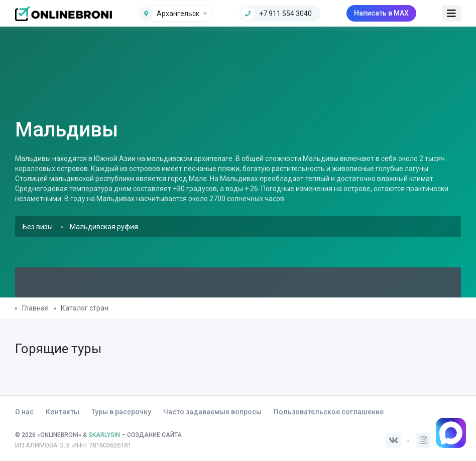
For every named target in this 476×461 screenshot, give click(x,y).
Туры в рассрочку (121, 412)
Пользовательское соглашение (329, 412)
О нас (24, 412)
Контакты (63, 412)
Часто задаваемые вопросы (212, 412)
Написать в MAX (381, 13)
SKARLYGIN (104, 435)
